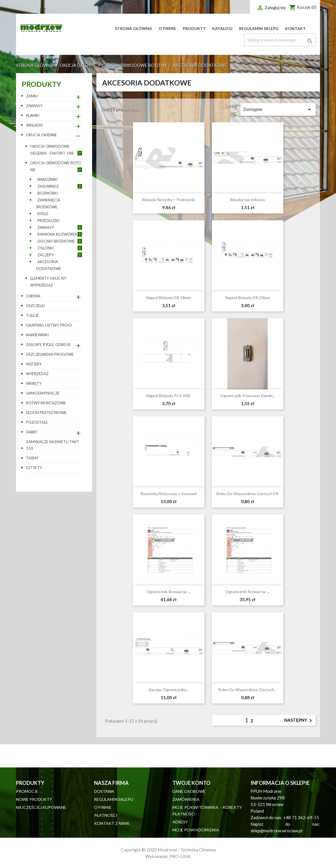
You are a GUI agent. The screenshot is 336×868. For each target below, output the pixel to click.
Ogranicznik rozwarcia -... (169, 592)
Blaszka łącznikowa (247, 200)
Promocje (27, 791)
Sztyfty (34, 468)
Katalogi (222, 28)
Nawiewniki (37, 335)
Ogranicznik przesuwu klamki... (248, 396)
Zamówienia (186, 799)
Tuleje (32, 315)
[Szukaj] (280, 40)
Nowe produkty (34, 799)
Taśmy (32, 458)
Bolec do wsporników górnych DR (247, 494)
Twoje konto (191, 783)
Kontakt (295, 28)
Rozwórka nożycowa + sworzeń (169, 494)
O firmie (167, 28)
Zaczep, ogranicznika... (169, 690)
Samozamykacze (43, 393)
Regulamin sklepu (259, 28)
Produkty (194, 28)
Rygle (43, 214)
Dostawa (104, 791)
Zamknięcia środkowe (48, 203)
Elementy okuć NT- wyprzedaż (49, 282)
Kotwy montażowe (46, 403)
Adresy (180, 822)
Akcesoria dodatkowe (48, 265)
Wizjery (34, 364)
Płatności (106, 815)
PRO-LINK (180, 856)
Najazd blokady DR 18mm (169, 298)
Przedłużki (48, 221)
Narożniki (47, 179)
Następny (299, 721)
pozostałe (37, 422)
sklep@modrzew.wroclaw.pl (276, 831)
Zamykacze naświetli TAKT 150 (53, 445)
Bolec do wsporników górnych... (248, 690)
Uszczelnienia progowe (50, 354)
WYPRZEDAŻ (37, 374)
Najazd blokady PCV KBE (169, 396)
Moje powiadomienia (196, 830)
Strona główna (134, 28)
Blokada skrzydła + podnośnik (169, 200)
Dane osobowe (189, 791)
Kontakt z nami (112, 823)
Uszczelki (35, 306)
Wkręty (34, 383)
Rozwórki (48, 193)
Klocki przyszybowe (46, 413)
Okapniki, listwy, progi (49, 325)
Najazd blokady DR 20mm (248, 298)
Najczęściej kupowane (41, 807)
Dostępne (278, 109)
